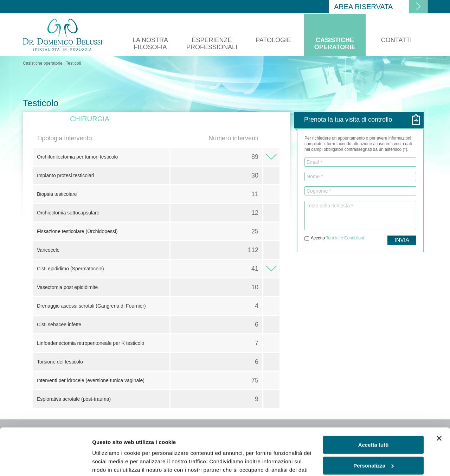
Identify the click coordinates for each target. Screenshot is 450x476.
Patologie (273, 40)
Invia (402, 240)
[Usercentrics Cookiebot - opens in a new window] (46, 462)
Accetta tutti (374, 401)
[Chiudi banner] (439, 394)
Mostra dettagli (111, 462)
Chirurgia (90, 119)
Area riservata (363, 7)
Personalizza (374, 421)
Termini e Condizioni (345, 238)
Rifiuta (374, 442)
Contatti (396, 40)
